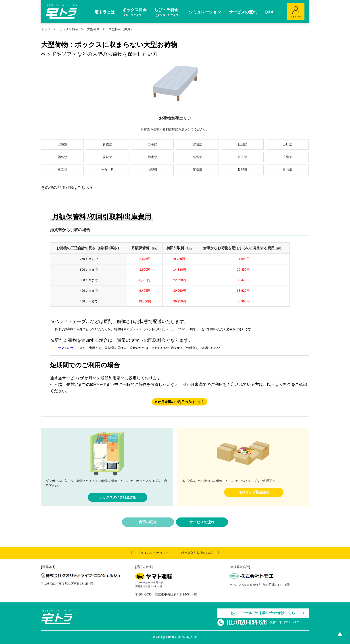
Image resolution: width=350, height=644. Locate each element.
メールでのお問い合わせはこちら (268, 613)
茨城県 (107, 157)
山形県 (287, 144)
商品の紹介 (148, 522)
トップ (46, 29)
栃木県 (152, 157)
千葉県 (287, 157)
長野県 (242, 170)
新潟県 (197, 170)
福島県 (62, 157)
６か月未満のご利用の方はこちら (179, 402)
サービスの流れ (202, 522)
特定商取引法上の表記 (197, 553)
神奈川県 (107, 170)
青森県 (107, 144)
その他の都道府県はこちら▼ (67, 188)
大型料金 (93, 29)
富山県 (287, 170)
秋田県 (242, 144)
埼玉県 (242, 157)
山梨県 (152, 170)
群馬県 (197, 157)
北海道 (62, 144)
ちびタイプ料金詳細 (254, 492)
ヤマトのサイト (69, 348)
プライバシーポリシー (153, 553)
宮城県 (197, 144)
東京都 (62, 170)
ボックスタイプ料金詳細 (118, 497)
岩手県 (152, 144)
